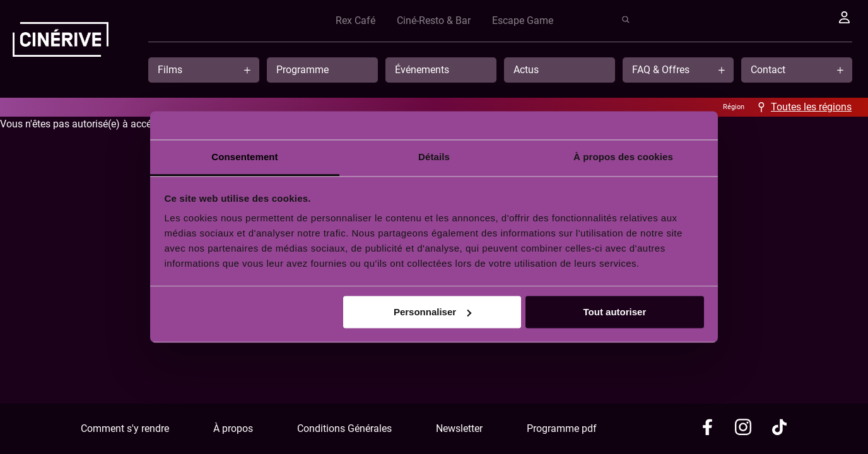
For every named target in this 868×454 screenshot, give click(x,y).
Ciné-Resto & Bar (662, 20)
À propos (233, 428)
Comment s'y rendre (125, 428)
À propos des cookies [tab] (623, 157)
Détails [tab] (434, 157)
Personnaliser (432, 312)
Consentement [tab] (244, 157)
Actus (526, 70)
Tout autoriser (615, 312)
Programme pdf (562, 428)
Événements (422, 70)
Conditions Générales (344, 428)
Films (170, 70)
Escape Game (751, 20)
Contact (768, 70)
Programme (302, 70)
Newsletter (459, 428)
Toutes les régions (811, 107)
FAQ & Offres (661, 70)
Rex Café (584, 20)
